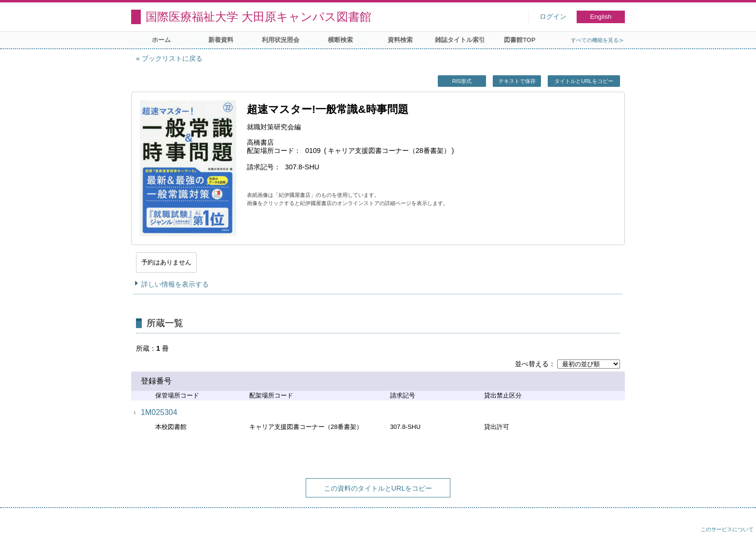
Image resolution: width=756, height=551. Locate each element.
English (601, 17)
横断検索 (340, 40)
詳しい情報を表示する (175, 284)
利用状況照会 (281, 40)
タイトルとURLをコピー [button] (584, 81)
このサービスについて (727, 529)
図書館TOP (520, 40)
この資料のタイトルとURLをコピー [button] (378, 488)
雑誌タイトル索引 (460, 40)
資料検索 (400, 40)
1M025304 (159, 412)
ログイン (553, 17)
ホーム (161, 40)
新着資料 (221, 40)
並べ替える (532, 364)
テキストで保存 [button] (517, 81)
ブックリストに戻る (172, 58)
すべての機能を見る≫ (597, 40)
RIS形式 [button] (462, 81)
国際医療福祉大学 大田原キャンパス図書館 (258, 17)
